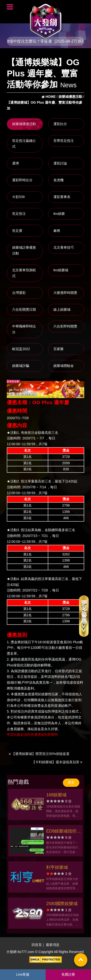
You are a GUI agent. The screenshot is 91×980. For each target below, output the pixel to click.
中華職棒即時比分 (24, 329)
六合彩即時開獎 (65, 326)
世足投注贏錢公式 (24, 144)
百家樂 (58, 349)
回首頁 (37, 945)
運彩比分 (60, 124)
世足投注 (19, 214)
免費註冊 (68, 974)
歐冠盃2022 (21, 349)
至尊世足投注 (64, 141)
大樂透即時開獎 (65, 293)
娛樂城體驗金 (64, 366)
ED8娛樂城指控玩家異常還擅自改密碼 (63, 832)
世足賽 (17, 231)
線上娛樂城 (62, 309)
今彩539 (18, 197)
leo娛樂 (59, 214)
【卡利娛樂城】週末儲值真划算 (57, 762)
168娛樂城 (56, 795)
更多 (71, 782)
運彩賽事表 (62, 197)
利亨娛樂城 (57, 867)
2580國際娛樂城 (62, 904)
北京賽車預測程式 (24, 273)
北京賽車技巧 (64, 247)
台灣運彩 (19, 293)
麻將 (57, 231)
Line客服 (23, 974)
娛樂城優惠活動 (24, 124)
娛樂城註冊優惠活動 (24, 250)
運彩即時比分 (22, 180)
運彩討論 (60, 163)
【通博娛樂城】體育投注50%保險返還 (39, 754)
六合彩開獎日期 (24, 309)
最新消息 (53, 945)
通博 (16, 163)
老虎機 (58, 180)
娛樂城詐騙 (21, 366)
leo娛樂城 (61, 270)
